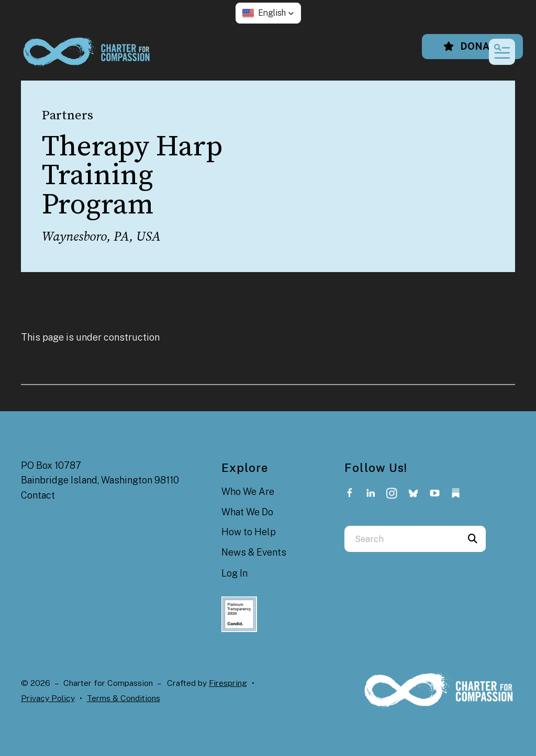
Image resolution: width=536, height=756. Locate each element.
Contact (38, 495)
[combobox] (402, 539)
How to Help (249, 532)
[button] (268, 13)
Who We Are (248, 492)
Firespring (228, 683)
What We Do (247, 512)
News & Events (254, 552)
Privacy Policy (48, 698)
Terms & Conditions (124, 698)
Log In (234, 573)
